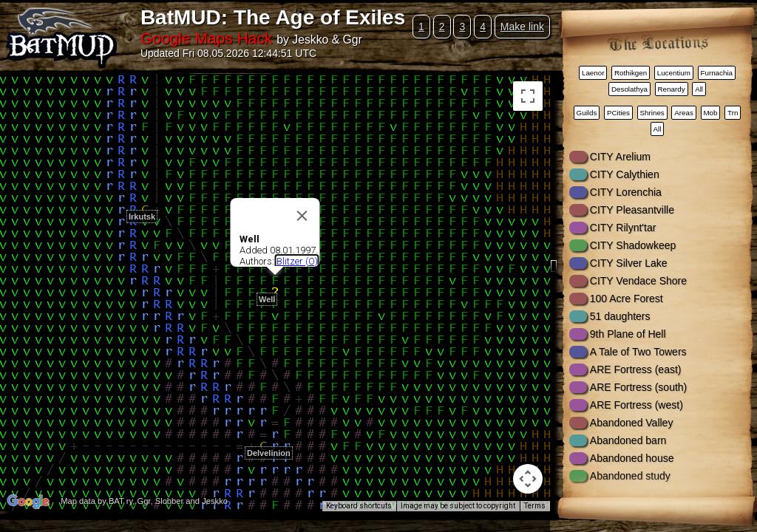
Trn (733, 113)
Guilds (587, 113)
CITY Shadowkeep (633, 245)
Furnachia (716, 73)
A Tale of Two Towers (638, 352)
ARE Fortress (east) (636, 369)
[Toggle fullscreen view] (528, 96)
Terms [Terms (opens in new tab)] (535, 506)
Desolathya (629, 89)
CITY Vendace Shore (638, 281)
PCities (618, 113)
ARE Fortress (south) (638, 387)
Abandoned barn (628, 440)
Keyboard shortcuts (359, 506)
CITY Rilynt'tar (623, 228)
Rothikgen (631, 73)
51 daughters (620, 316)
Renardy (672, 89)
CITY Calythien (625, 174)
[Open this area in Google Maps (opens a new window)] (28, 502)
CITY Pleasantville (632, 210)
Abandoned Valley (632, 423)
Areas (684, 113)
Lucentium (674, 73)
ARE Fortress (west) (637, 405)
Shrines (652, 113)
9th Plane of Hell (628, 334)
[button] (263, 437)
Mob (710, 113)
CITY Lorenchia (626, 192)
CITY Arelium (620, 157)
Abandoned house (632, 458)
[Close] (302, 216)
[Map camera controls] (528, 479)
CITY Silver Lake (629, 263)
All (699, 89)
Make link (522, 27)
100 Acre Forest (627, 299)
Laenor (593, 73)
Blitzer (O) (297, 261)
